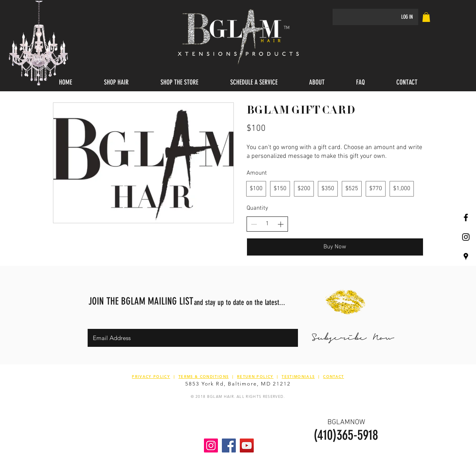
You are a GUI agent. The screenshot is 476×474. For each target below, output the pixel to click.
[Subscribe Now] (353, 338)
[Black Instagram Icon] (466, 237)
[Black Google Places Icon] (466, 257)
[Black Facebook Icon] (466, 217)
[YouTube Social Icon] (247, 445)
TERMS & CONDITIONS (204, 376)
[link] (426, 17)
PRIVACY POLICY (151, 376)
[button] (116, 82)
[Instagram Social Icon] (211, 445)
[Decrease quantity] (254, 224)
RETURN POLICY (255, 376)
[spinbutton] (267, 224)
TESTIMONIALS (298, 376)
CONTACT (333, 376)
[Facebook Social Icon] (229, 445)
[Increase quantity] (281, 224)
